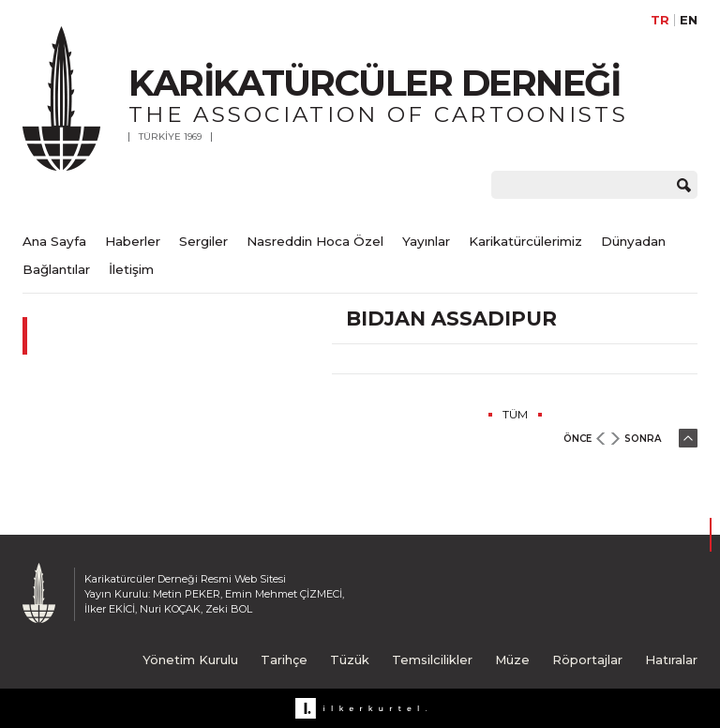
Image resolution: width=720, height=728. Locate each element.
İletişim (131, 269)
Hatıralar (671, 660)
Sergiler (203, 241)
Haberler (133, 241)
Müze (512, 660)
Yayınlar (426, 241)
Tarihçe (284, 660)
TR (660, 20)
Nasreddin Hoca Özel (315, 241)
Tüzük (350, 660)
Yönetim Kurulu (190, 660)
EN (689, 20)
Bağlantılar (56, 269)
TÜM (515, 414)
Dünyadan (633, 241)
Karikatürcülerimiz (525, 241)
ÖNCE (577, 439)
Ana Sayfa (54, 241)
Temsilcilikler (432, 660)
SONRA (643, 439)
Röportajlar (587, 660)
